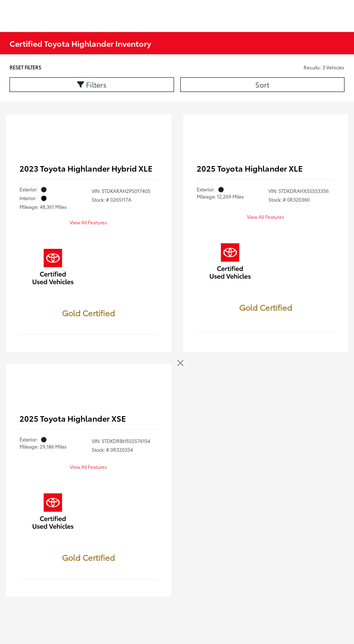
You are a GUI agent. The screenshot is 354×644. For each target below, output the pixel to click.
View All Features (88, 222)
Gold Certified (88, 313)
